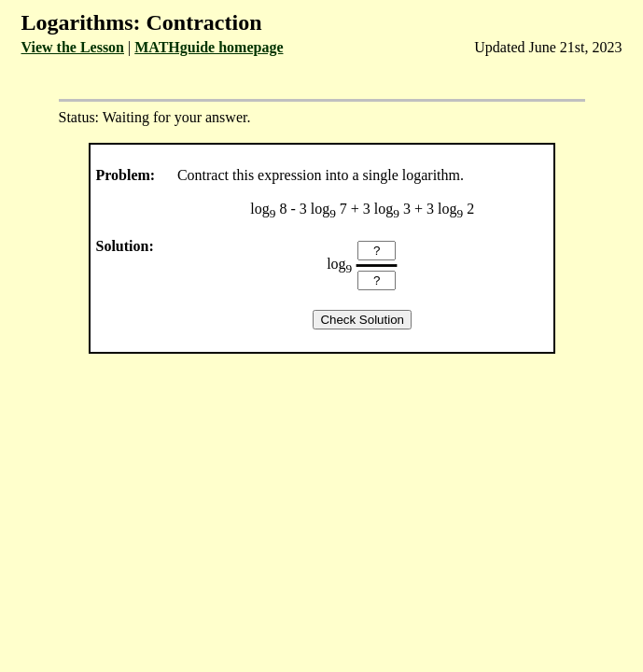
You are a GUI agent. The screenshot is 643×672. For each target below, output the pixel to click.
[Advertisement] (321, 511)
